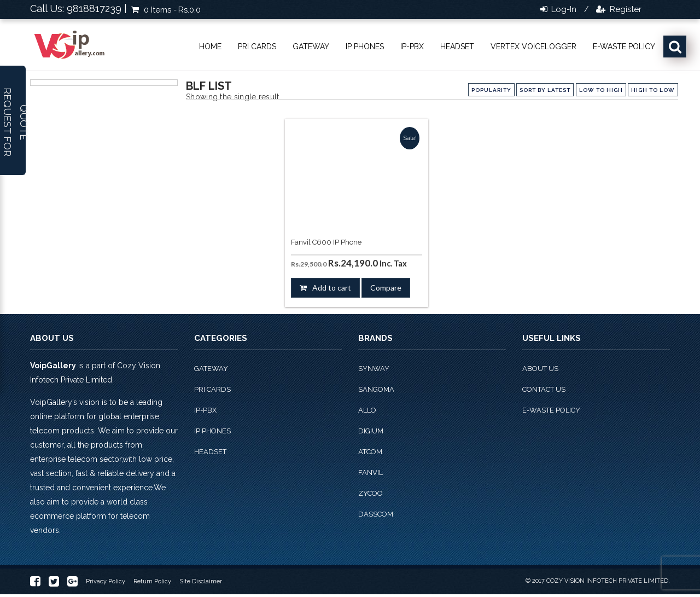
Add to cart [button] (332, 288)
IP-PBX (412, 47)
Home (210, 47)
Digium (371, 431)
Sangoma (376, 389)
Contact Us (544, 389)
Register (625, 9)
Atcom (370, 452)
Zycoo (371, 493)
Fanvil (371, 473)
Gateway (311, 47)
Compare (386, 288)
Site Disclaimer (201, 581)
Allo (367, 410)
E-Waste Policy (624, 47)
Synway (374, 369)
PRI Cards (257, 47)
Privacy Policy (106, 581)
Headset (457, 47)
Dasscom (376, 514)
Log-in (563, 9)
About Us (540, 369)
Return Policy (152, 581)
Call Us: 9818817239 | (78, 8)
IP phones (365, 47)
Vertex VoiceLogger (533, 47)
